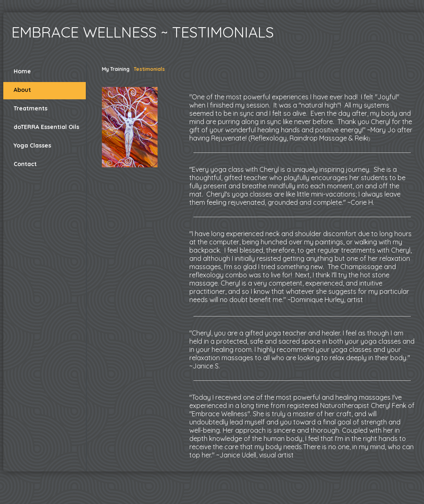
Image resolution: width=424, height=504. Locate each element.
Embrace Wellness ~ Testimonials (143, 32)
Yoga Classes (32, 145)
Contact (25, 164)
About (22, 90)
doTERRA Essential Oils (46, 127)
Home (22, 71)
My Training (116, 69)
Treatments (31, 108)
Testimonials (149, 69)
